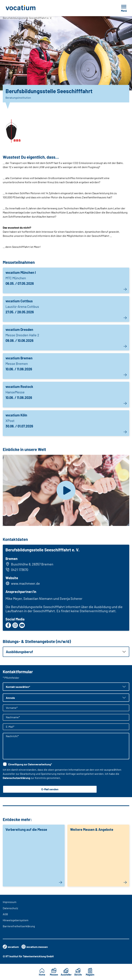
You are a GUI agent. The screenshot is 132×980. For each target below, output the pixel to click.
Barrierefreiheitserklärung (19, 926)
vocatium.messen (35, 947)
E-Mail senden (50, 789)
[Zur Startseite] (28, 8)
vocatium (11, 947)
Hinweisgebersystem (16, 920)
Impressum (10, 902)
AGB (5, 914)
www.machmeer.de (25, 583)
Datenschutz (10, 908)
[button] (66, 652)
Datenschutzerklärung (16, 778)
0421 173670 (17, 570)
